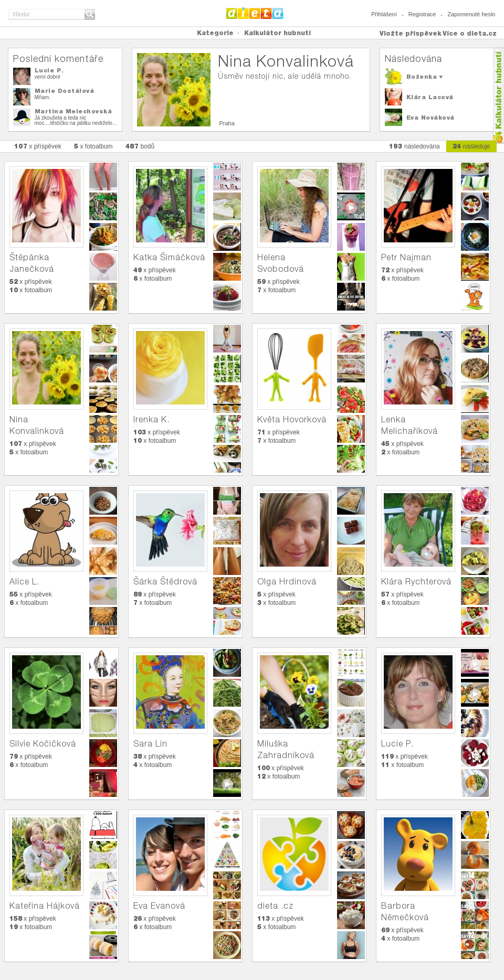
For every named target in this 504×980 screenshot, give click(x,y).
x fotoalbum (93, 146)
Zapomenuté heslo (471, 14)
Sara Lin (150, 744)
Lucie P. (49, 70)
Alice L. (24, 582)
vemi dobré (48, 77)
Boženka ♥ (425, 77)
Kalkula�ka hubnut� (498, 96)
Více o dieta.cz (470, 33)
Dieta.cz (255, 13)
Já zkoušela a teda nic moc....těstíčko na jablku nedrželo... (76, 120)
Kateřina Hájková (45, 906)
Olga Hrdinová (287, 582)
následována (414, 146)
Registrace (422, 14)
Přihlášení (384, 14)
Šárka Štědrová (165, 582)
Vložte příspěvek (411, 33)
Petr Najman (406, 257)
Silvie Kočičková (43, 744)
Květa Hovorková (292, 419)
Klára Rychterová (416, 582)
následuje (471, 146)
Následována (413, 58)
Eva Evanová (159, 906)
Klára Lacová (430, 97)
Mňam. (43, 97)
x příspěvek (38, 146)
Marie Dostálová (65, 91)
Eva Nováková (430, 118)
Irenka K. (151, 419)
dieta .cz (275, 906)
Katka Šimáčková (169, 257)
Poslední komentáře (58, 58)
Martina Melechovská (73, 111)
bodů (140, 146)
